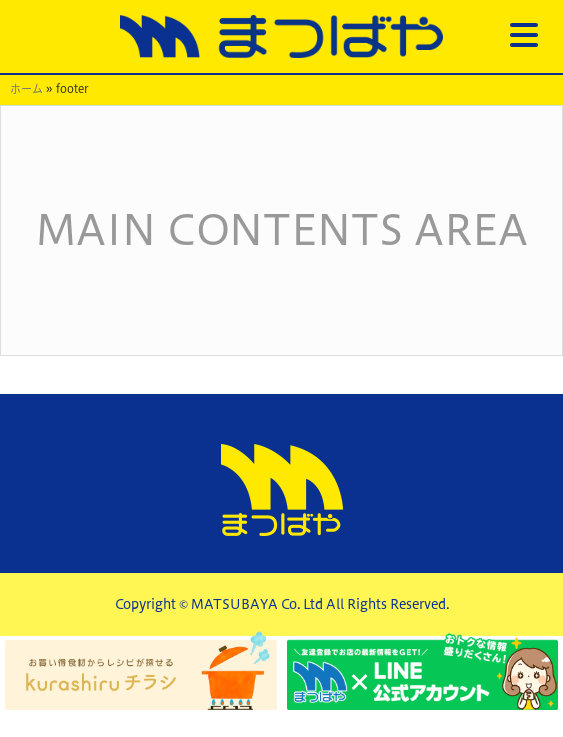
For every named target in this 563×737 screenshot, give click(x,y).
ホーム (26, 89)
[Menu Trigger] (524, 33)
